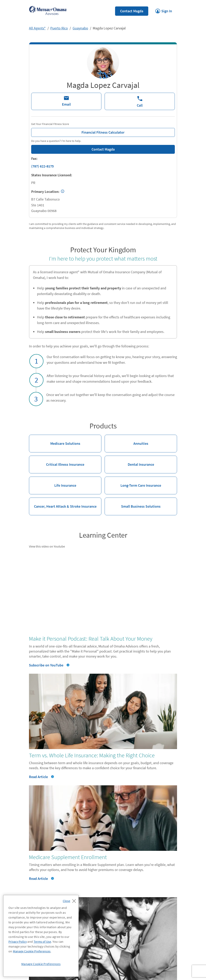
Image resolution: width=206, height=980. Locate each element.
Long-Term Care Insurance (133, 482)
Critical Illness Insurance (57, 461)
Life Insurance (53, 482)
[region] (41, 936)
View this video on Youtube (47, 546)
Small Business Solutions (133, 503)
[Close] (70, 900)
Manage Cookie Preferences (32, 951)
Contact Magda (132, 11)
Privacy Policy (18, 942)
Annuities (126, 440)
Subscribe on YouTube (46, 665)
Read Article (38, 777)
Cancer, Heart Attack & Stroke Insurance (63, 503)
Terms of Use (42, 942)
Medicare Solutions (55, 440)
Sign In (164, 10)
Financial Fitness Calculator (78, 131)
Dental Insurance (129, 461)
